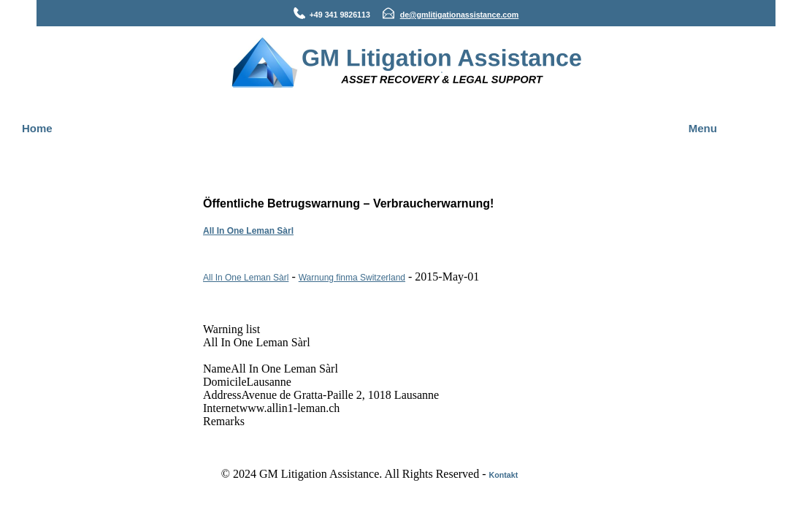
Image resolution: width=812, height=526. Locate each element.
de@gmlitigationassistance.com (460, 15)
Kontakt (504, 475)
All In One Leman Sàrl (248, 231)
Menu (703, 128)
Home (37, 128)
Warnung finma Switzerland (352, 278)
